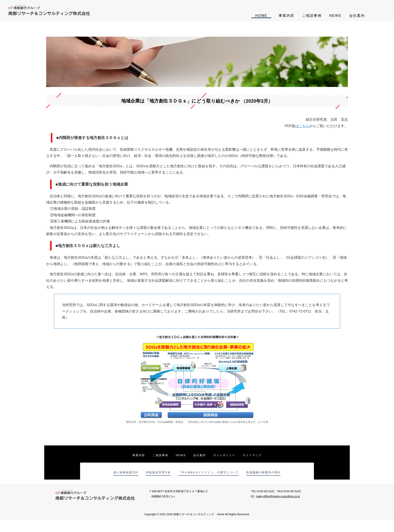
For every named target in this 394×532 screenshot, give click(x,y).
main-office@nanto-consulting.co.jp (278, 496)
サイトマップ (253, 455)
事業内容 (286, 16)
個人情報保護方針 (125, 472)
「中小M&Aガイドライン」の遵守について (209, 472)
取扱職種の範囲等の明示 (264, 472)
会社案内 (357, 16)
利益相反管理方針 (158, 472)
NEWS (335, 16)
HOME (261, 16)
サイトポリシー (225, 455)
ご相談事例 (312, 16)
